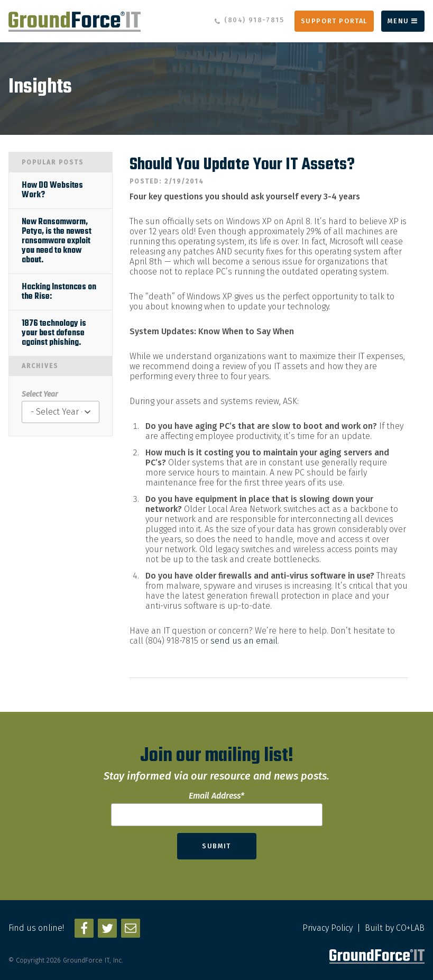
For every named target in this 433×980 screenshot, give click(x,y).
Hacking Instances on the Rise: (59, 292)
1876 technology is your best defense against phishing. (54, 333)
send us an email (244, 641)
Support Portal (334, 21)
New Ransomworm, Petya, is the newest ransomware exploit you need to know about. (57, 241)
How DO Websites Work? (52, 190)
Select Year (40, 394)
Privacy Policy (328, 928)
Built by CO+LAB (395, 928)
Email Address (216, 796)
